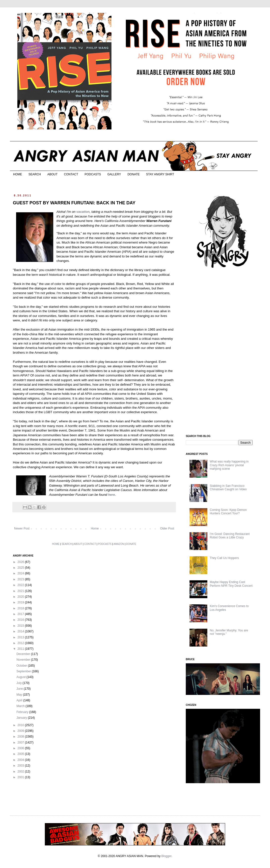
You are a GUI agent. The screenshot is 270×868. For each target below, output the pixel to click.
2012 (21, 643)
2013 (21, 637)
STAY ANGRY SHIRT (160, 174)
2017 (21, 614)
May (20, 695)
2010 (21, 725)
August (21, 677)
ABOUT (52, 174)
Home (95, 528)
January (22, 718)
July (19, 683)
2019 (21, 602)
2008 (21, 737)
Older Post (167, 528)
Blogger (166, 856)
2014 (21, 631)
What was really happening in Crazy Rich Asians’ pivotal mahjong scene (229, 465)
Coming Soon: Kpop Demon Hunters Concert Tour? (228, 512)
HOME (18, 174)
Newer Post (22, 528)
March (21, 706)
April (20, 700)
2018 (21, 608)
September (24, 671)
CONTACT (71, 174)
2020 (21, 597)
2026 (21, 562)
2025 (21, 568)
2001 (21, 777)
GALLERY (114, 174)
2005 (21, 754)
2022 (21, 585)
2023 (21, 579)
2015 (21, 626)
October (22, 666)
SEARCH (35, 174)
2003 (21, 766)
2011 (21, 649)
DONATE (134, 174)
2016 (21, 620)
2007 (21, 743)
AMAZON (119, 544)
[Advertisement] (223, 352)
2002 (21, 772)
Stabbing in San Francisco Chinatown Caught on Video (228, 488)
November (24, 660)
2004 (21, 760)
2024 (21, 573)
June (20, 689)
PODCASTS (93, 174)
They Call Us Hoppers (224, 558)
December (24, 654)
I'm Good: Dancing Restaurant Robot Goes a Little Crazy (230, 536)
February (23, 712)
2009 (21, 731)
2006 (21, 748)
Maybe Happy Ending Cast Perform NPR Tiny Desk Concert (231, 584)
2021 (21, 591)
